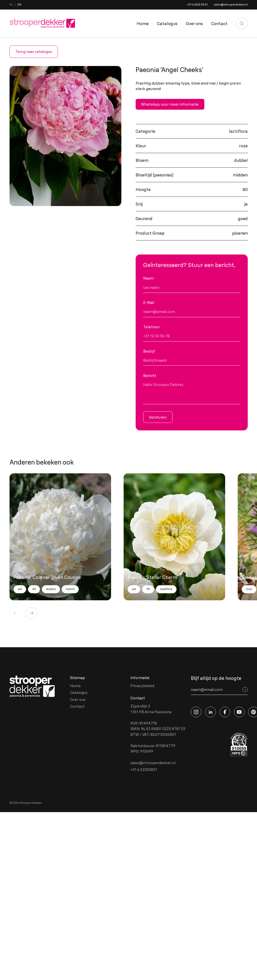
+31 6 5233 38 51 (197, 5)
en (19, 5)
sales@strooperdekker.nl (231, 5)
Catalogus (167, 23)
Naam (149, 278)
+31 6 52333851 (144, 770)
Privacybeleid (142, 686)
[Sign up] (245, 690)
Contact (219, 23)
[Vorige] (15, 613)
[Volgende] (31, 613)
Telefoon (152, 327)
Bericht (151, 376)
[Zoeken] (242, 23)
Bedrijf (149, 351)
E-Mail (150, 303)
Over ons (194, 23)
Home (143, 23)
